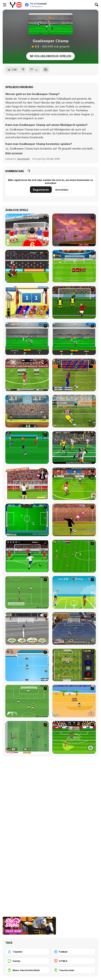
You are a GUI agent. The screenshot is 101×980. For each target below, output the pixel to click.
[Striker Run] (27, 266)
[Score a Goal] (27, 556)
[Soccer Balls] (74, 230)
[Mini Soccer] (27, 448)
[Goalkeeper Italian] (74, 339)
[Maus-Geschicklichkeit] (27, 970)
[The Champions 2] (27, 701)
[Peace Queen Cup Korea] (74, 484)
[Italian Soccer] (74, 302)
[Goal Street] (74, 629)
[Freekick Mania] (74, 737)
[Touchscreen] (74, 970)
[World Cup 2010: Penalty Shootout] (74, 266)
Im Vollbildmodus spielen (50, 56)
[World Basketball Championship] (27, 302)
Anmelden (62, 190)
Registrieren (41, 190)
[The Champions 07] (27, 592)
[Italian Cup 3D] (74, 375)
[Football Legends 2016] (27, 411)
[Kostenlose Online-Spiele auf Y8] (16, 5)
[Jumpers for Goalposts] (74, 520)
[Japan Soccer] (27, 737)
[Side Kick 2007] (74, 556)
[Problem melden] (34, 69)
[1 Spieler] (27, 952)
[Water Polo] (27, 665)
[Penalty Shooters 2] (74, 411)
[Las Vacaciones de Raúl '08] (74, 701)
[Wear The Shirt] (27, 484)
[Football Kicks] (27, 375)
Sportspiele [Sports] (23, 159)
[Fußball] (74, 952)
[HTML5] (74, 961)
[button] (14, 153)
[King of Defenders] (27, 230)
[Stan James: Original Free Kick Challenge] (27, 629)
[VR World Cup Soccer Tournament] (27, 520)
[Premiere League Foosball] (74, 665)
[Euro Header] (74, 592)
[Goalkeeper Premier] (27, 339)
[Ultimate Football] (74, 448)
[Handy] (27, 961)
